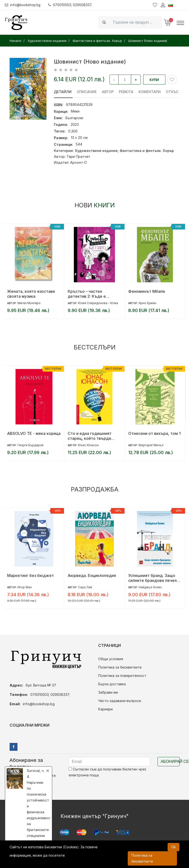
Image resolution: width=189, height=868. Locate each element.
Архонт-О (79, 162)
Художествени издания (96, 151)
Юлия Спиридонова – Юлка (98, 303)
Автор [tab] (108, 92)
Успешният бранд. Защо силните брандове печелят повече (155, 578)
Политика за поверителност (122, 676)
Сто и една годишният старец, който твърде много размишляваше (90, 436)
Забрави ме (108, 692)
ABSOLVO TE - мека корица (34, 433)
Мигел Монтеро (29, 303)
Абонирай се (170, 762)
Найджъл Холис (150, 587)
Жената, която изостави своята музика (31, 294)
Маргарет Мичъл (151, 445)
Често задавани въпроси (120, 701)
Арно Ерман (147, 303)
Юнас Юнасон (88, 445)
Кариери (105, 709)
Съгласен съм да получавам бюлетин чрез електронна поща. (107, 772)
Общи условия (111, 659)
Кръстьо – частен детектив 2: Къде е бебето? (87, 294)
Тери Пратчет (78, 156)
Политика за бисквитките (120, 667)
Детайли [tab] (63, 92)
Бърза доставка (112, 684)
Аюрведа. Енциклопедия (92, 575)
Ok (173, 847)
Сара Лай (85, 587)
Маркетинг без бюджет (31, 575)
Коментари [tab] (150, 92)
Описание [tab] (87, 92)
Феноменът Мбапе (147, 291)
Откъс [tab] (172, 92)
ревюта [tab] (126, 92)
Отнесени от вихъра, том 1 (154, 433)
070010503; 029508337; (72, 5)
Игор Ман (25, 587)
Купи (154, 80)
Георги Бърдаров (31, 445)
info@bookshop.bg (24, 5)
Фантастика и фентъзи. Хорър (147, 151)
